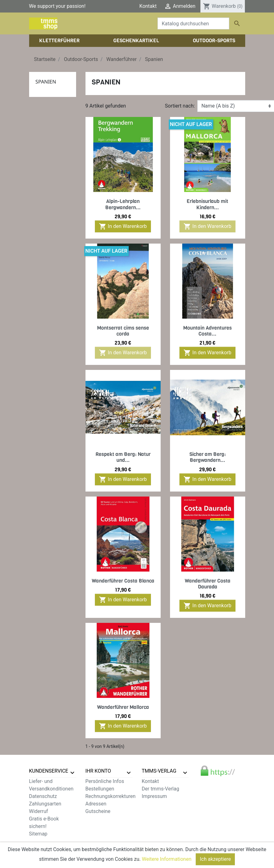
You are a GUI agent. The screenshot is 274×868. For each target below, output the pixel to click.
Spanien (46, 82)
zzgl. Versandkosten (153, 849)
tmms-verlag (159, 771)
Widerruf (39, 811)
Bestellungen (100, 789)
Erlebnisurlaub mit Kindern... (207, 204)
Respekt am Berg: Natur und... (123, 457)
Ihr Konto (98, 771)
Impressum (155, 796)
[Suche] (193, 23)
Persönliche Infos (105, 781)
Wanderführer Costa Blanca (123, 581)
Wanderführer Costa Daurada (208, 584)
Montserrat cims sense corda (123, 331)
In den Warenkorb (123, 226)
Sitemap (38, 834)
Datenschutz (43, 796)
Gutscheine (98, 811)
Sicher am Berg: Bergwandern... (208, 457)
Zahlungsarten (45, 804)
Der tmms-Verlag (161, 789)
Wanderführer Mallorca (123, 707)
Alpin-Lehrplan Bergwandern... (123, 204)
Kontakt (148, 6)
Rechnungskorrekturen (111, 796)
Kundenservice (49, 771)
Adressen (96, 804)
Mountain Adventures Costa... (207, 331)
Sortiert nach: (180, 106)
